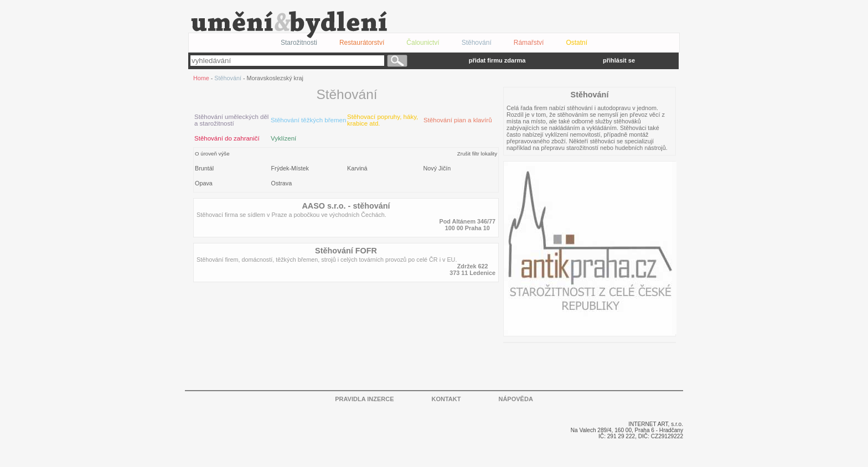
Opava (204, 183)
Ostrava (282, 183)
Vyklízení (283, 138)
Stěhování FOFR (346, 251)
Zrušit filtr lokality (477, 154)
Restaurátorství (362, 43)
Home (201, 78)
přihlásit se (619, 60)
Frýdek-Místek (290, 168)
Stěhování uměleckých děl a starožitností (231, 120)
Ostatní (577, 43)
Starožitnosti (299, 43)
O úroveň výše (212, 154)
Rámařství (529, 43)
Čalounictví (423, 43)
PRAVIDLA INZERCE (364, 399)
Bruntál (204, 168)
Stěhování (477, 43)
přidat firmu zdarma (497, 60)
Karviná (357, 168)
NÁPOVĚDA (515, 399)
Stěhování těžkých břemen (308, 120)
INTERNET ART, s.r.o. (656, 424)
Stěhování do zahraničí (227, 138)
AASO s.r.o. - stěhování (346, 206)
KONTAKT (446, 399)
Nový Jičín (437, 168)
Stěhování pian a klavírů (458, 120)
